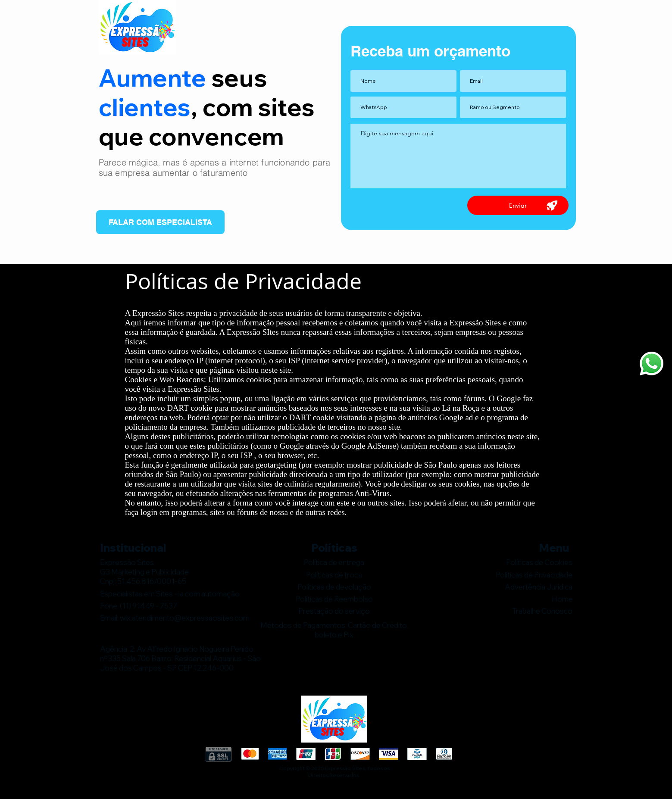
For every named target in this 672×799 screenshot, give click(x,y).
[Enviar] (518, 205)
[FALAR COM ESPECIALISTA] (160, 222)
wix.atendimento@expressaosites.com (185, 618)
